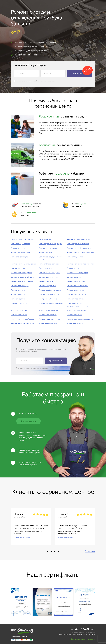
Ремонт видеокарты (20, 257)
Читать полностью (22, 538)
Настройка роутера (19, 268)
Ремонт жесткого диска (49, 273)
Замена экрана (45, 253)
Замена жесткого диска (21, 273)
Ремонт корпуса (18, 299)
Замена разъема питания (78, 286)
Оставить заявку (28, 421)
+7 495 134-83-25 (83, 629)
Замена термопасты (48, 315)
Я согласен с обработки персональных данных (34, 81)
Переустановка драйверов (23, 319)
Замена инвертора (19, 303)
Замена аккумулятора (48, 277)
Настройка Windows (48, 299)
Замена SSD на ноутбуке (78, 273)
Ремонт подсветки (75, 257)
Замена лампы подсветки (22, 282)
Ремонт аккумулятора (20, 244)
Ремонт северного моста (50, 295)
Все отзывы (90, 551)
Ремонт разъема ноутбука (50, 244)
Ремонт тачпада (18, 290)
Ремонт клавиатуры (76, 299)
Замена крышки (74, 277)
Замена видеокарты (76, 290)
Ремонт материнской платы (51, 303)
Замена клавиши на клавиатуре (80, 253)
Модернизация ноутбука (50, 319)
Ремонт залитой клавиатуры (79, 248)
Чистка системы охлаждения (24, 264)
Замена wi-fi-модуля (76, 282)
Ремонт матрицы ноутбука (79, 240)
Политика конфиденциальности (83, 639)
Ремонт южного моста (77, 295)
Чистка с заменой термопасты (80, 264)
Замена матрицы (46, 282)
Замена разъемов (75, 315)
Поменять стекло (47, 268)
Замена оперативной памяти (23, 277)
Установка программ (48, 324)
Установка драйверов (76, 310)
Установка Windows (76, 324)
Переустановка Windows (22, 240)
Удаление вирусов (19, 310)
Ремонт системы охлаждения (80, 319)
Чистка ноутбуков (19, 315)
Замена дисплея (18, 248)
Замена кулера (73, 268)
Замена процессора (20, 286)
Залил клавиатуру (46, 240)
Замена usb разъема (48, 286)
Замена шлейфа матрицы (50, 290)
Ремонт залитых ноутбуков (23, 324)
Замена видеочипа (19, 295)
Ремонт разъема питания (78, 244)
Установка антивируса (49, 310)
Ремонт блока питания (49, 264)
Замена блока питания (21, 253)
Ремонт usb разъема (48, 248)
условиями (29, 81)
